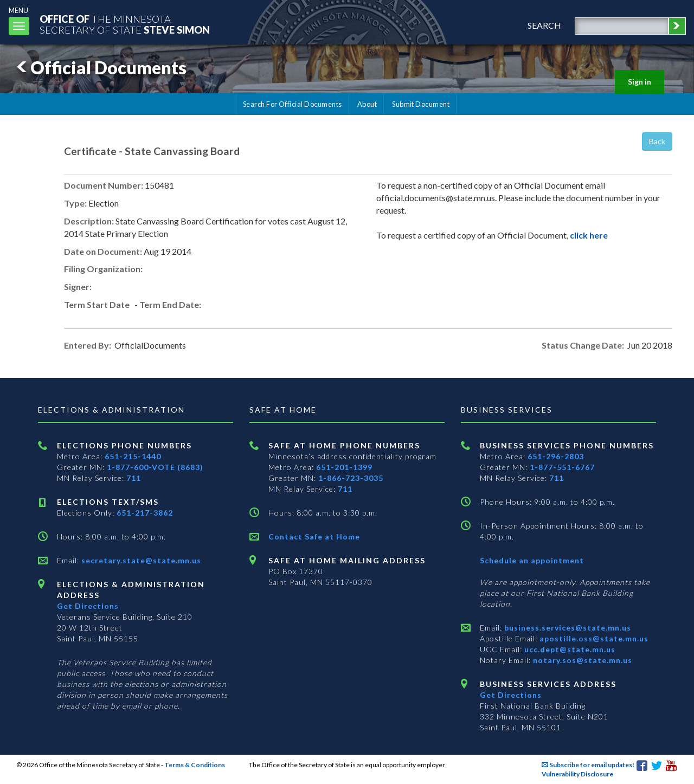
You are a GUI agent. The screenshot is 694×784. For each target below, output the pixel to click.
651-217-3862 (145, 513)
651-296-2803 (556, 456)
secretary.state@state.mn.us (140, 560)
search (544, 25)
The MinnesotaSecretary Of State (125, 24)
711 (134, 478)
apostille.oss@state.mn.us (593, 638)
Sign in (640, 82)
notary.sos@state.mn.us (581, 660)
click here (589, 235)
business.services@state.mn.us (567, 628)
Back (657, 141)
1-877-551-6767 (562, 467)
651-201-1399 (344, 467)
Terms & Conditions (195, 765)
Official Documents (100, 68)
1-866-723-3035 (351, 478)
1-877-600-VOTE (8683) (155, 467)
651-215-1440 (133, 456)
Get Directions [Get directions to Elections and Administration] (88, 606)
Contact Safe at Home (314, 536)
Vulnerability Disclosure (577, 774)
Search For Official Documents (293, 104)
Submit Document (421, 104)
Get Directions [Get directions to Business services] (511, 695)
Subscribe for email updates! (588, 765)
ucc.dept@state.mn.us (569, 649)
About (367, 104)
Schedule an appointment (532, 560)
